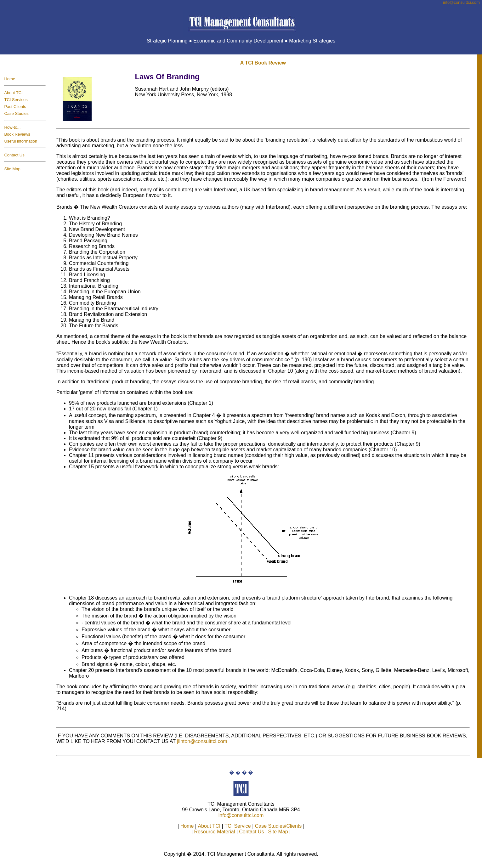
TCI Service (238, 826)
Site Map (12, 169)
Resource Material (214, 832)
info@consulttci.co (461, 2)
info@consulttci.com (241, 815)
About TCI (13, 93)
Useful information (21, 141)
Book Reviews (17, 134)
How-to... (12, 127)
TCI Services (16, 100)
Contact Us (14, 155)
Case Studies (16, 113)
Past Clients (15, 107)
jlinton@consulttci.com (202, 741)
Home (10, 79)
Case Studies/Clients (278, 826)
